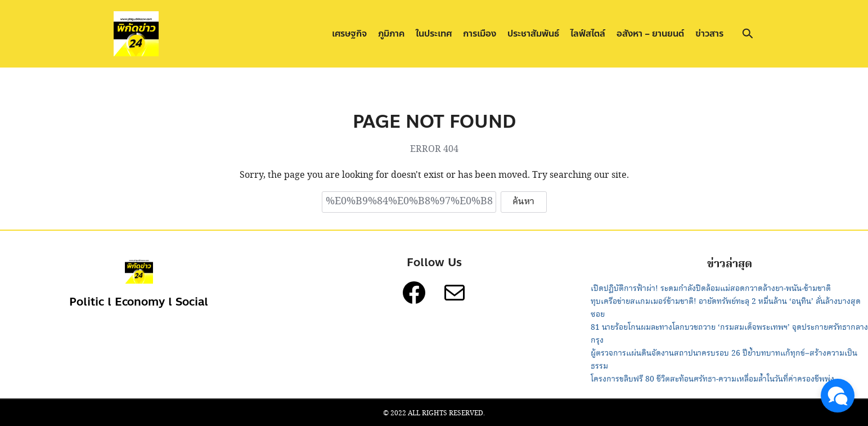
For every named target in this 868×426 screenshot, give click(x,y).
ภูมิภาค (391, 33)
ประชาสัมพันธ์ (533, 33)
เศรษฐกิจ (349, 33)
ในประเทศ (434, 33)
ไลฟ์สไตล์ (588, 33)
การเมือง (480, 33)
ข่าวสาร (709, 33)
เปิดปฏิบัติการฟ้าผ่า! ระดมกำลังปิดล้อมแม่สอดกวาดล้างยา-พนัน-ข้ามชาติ (711, 289)
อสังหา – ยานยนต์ (650, 33)
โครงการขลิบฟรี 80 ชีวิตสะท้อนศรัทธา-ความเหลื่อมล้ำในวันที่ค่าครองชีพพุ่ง (712, 379)
